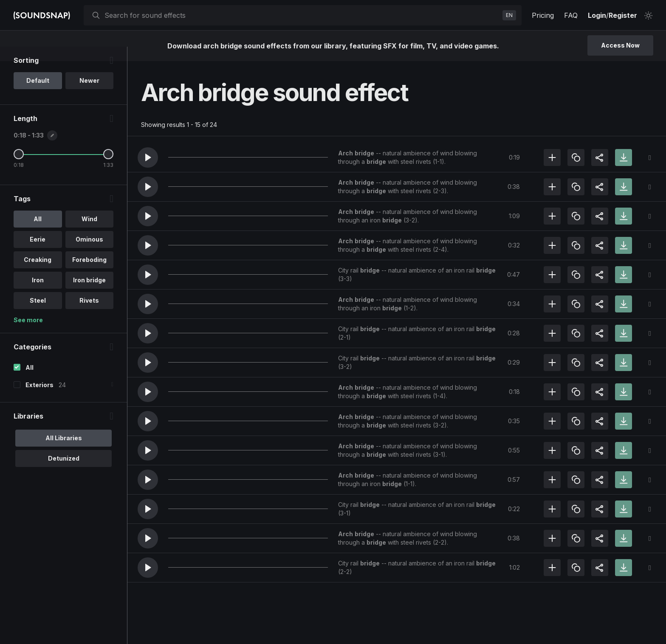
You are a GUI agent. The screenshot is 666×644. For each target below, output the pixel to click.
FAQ (571, 15)
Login (597, 15)
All (30, 382)
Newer (89, 95)
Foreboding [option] (89, 274)
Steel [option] (38, 315)
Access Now (620, 45)
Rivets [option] (89, 315)
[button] (148, 157)
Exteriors (40, 399)
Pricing (543, 15)
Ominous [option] (89, 254)
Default (38, 95)
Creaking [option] (38, 274)
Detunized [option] (64, 473)
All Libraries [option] (64, 452)
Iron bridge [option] (89, 294)
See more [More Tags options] (28, 334)
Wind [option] (89, 233)
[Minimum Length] (19, 169)
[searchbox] (302, 15)
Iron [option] (38, 294)
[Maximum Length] (108, 169)
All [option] (38, 233)
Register (623, 15)
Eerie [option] (38, 254)
